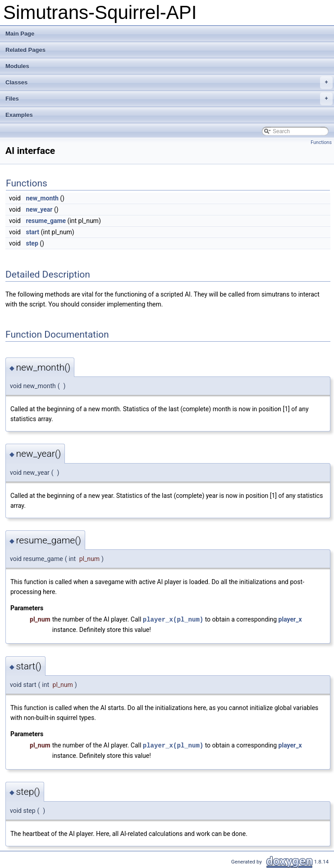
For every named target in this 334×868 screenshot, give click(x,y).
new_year (39, 209)
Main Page (20, 34)
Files (169, 99)
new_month (42, 198)
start (32, 232)
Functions (321, 142)
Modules (17, 66)
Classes (169, 83)
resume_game (46, 221)
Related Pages (25, 50)
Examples (19, 115)
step (32, 243)
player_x (290, 619)
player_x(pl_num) (173, 619)
